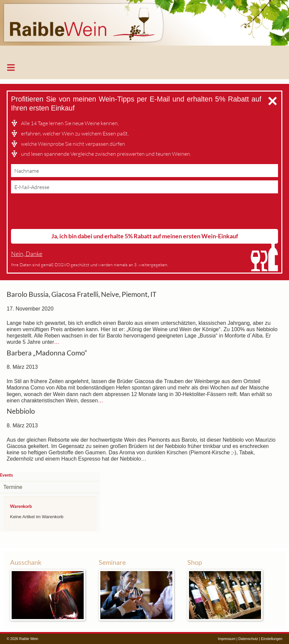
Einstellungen (272, 639)
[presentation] (62, 213)
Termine (13, 487)
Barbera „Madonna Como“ (47, 353)
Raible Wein (144, 28)
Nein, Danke (27, 254)
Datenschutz (248, 639)
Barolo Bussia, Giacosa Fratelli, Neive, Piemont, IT (81, 294)
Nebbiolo (21, 411)
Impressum (227, 639)
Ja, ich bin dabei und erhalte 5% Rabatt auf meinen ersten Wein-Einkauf (145, 236)
